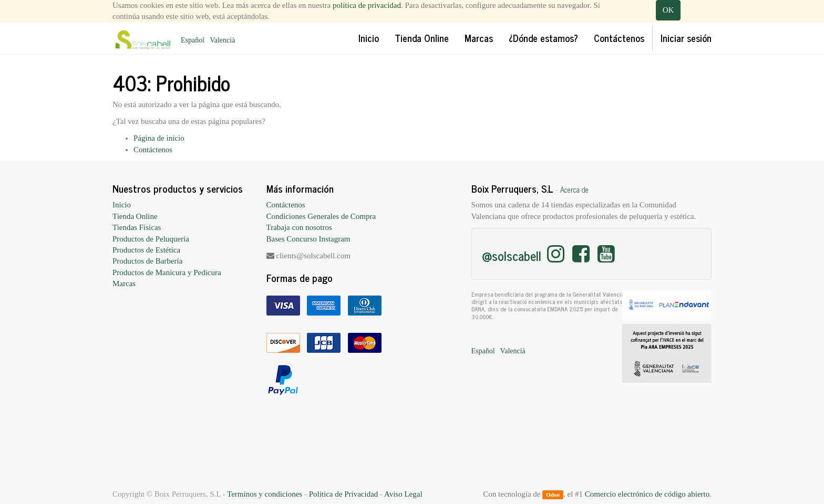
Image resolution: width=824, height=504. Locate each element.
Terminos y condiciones (265, 494)
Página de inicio (159, 138)
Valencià (222, 40)
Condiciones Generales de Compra (321, 216)
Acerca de (574, 190)
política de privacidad (367, 5)
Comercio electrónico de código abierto (647, 494)
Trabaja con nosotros (299, 227)
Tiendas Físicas (137, 227)
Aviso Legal (403, 494)
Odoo (553, 495)
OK (668, 10)
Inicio (122, 205)
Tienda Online (135, 216)
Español (193, 40)
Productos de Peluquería (151, 239)
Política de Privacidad (344, 494)
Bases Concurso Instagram (308, 239)
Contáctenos (153, 150)
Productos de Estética (146, 250)
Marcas (124, 283)
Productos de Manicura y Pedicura (167, 272)
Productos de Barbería (147, 261)
